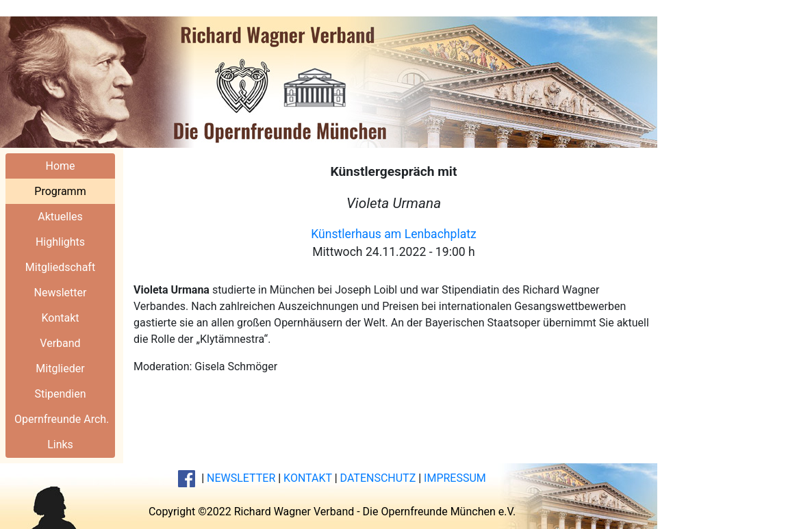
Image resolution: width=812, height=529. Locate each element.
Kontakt (60, 318)
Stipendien (60, 394)
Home (60, 166)
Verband (60, 343)
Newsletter (61, 293)
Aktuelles (60, 217)
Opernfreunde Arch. (62, 419)
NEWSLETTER (241, 478)
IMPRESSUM (455, 478)
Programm (60, 191)
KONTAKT (308, 478)
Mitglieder (60, 369)
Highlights (60, 242)
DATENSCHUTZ (378, 478)
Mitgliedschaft (60, 267)
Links (60, 444)
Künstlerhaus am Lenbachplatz (394, 234)
